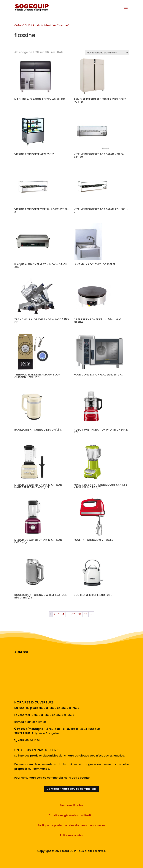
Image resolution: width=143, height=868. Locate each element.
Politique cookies (71, 835)
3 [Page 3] (59, 614)
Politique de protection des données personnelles (71, 825)
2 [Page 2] (55, 614)
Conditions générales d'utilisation (71, 815)
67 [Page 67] (73, 614)
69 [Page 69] (85, 614)
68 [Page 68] (79, 614)
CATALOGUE (22, 25)
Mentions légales (71, 805)
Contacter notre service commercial (71, 789)
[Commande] (107, 53)
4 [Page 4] (63, 614)
